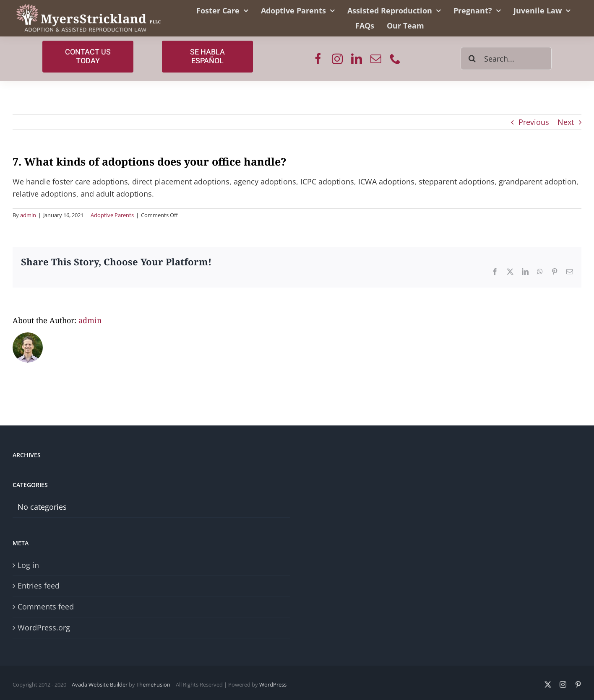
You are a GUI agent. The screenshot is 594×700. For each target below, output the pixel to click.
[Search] (472, 58)
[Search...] (506, 58)
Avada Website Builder (100, 684)
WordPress (273, 684)
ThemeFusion (153, 684)
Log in (28, 565)
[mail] (376, 59)
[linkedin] (357, 59)
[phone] (395, 59)
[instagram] (337, 59)
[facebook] (318, 59)
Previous (534, 122)
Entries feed (39, 586)
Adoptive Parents (112, 215)
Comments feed (46, 607)
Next (566, 122)
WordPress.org (44, 627)
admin (28, 215)
